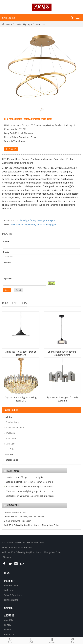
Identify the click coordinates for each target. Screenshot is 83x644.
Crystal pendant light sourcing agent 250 (21, 399)
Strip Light (10, 444)
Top (73, 640)
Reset (18, 290)
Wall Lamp (11, 433)
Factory (8, 625)
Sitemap (7, 557)
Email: (6, 252)
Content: (7, 262)
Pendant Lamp (39, 24)
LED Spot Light (11, 600)
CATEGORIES (9, 18)
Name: (6, 241)
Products (17, 24)
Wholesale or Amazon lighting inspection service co (29, 491)
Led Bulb (10, 449)
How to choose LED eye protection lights (24, 477)
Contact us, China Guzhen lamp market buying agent (30, 496)
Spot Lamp (11, 438)
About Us (9, 620)
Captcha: (7, 279)
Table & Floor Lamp (15, 428)
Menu (52, 640)
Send (7, 290)
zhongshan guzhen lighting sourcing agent (62, 353)
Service (8, 630)
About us (9, 615)
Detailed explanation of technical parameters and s (29, 482)
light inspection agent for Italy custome (62, 399)
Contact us (9, 634)
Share (10, 640)
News (7, 573)
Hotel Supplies (11, 460)
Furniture (9, 455)
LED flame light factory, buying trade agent (35, 220)
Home (8, 24)
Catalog (9, 608)
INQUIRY (11, 149)
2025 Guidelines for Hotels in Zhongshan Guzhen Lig (30, 487)
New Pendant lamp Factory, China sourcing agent (34, 225)
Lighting (27, 24)
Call (31, 640)
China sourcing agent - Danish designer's (21, 353)
